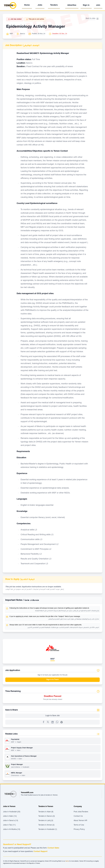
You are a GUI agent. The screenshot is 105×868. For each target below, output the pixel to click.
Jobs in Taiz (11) (9, 825)
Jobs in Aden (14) (10, 816)
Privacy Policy (79, 830)
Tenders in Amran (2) (46, 825)
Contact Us (78, 816)
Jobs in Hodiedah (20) (12, 812)
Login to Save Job (52, 716)
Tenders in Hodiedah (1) (48, 830)
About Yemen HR (80, 821)
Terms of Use (79, 825)
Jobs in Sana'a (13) (11, 821)
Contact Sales (53, 848)
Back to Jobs (90, 18)
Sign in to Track (52, 680)
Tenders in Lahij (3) (46, 821)
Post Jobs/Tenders (81, 812)
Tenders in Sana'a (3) (47, 816)
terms (67, 861)
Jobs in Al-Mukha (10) (12, 830)
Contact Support (40, 852)
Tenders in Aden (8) (46, 812)
